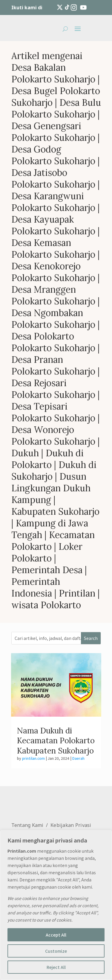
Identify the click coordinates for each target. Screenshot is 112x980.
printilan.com (33, 758)
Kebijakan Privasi (71, 825)
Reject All (56, 967)
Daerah (78, 758)
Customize (56, 951)
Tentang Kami (27, 825)
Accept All (56, 935)
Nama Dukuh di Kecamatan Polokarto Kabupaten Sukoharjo (56, 741)
